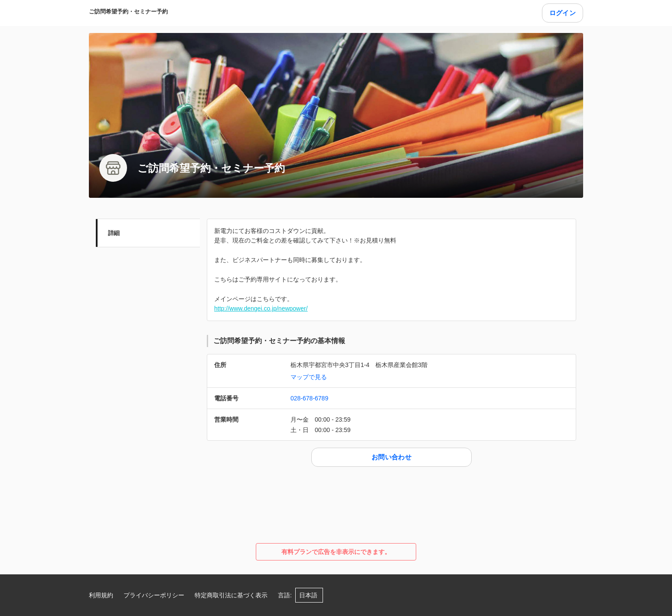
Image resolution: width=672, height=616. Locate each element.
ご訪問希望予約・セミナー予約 (128, 11)
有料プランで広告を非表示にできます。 (336, 552)
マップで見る (309, 377)
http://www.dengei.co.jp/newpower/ (261, 308)
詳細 (114, 233)
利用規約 (101, 595)
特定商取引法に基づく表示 (231, 595)
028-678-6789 (309, 398)
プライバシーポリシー (154, 595)
